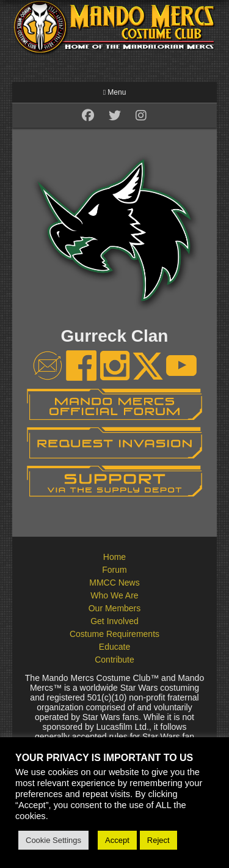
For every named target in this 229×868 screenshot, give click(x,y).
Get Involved (114, 621)
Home (114, 557)
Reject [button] (158, 840)
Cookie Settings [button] (53, 840)
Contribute (114, 660)
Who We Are (114, 595)
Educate (114, 647)
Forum (114, 570)
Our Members (115, 608)
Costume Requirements (114, 634)
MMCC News (114, 583)
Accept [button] (117, 840)
